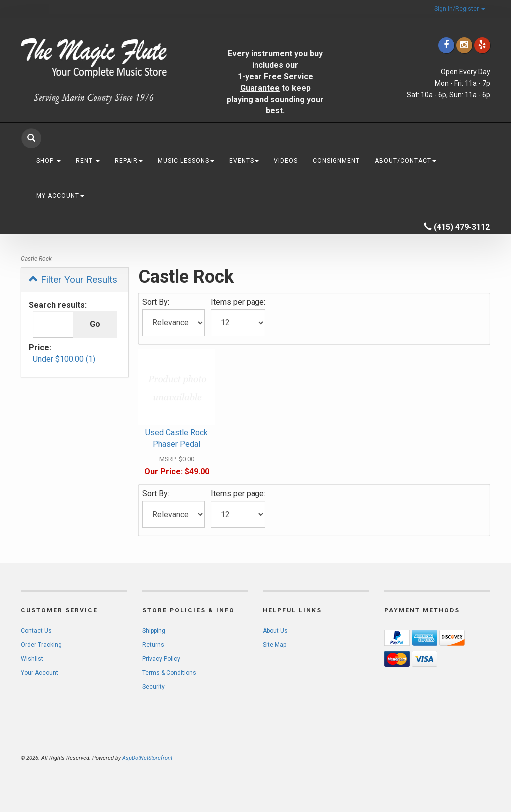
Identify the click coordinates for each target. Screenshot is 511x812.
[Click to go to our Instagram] (464, 45)
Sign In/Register (460, 9)
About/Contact (405, 161)
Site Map (275, 645)
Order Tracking (41, 645)
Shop (49, 161)
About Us (275, 631)
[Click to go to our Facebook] (446, 45)
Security (153, 687)
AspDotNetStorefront (147, 758)
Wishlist (32, 659)
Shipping (154, 631)
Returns (153, 645)
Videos (286, 161)
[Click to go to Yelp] (482, 45)
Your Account (40, 673)
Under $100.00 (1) (64, 359)
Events (244, 161)
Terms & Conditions (169, 673)
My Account (60, 196)
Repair (129, 161)
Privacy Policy (161, 659)
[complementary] (439, 757)
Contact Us (36, 631)
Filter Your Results (73, 280)
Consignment (336, 161)
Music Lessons (186, 161)
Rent (88, 161)
